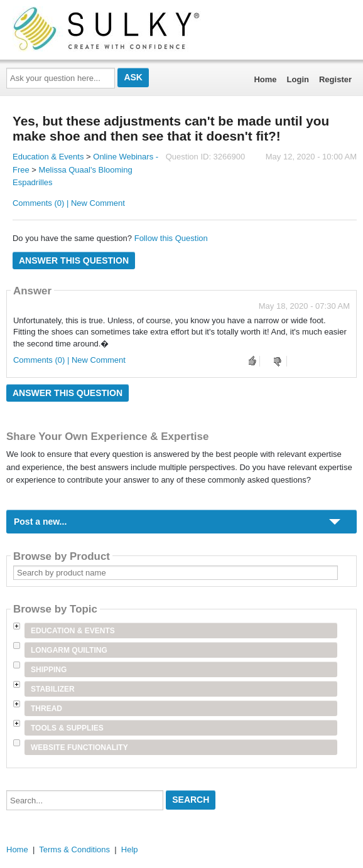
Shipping (49, 670)
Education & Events (48, 157)
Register (335, 79)
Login (298, 79)
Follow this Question (171, 238)
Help (130, 849)
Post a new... (40, 522)
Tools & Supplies (67, 728)
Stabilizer (53, 689)
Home (265, 79)
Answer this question (74, 260)
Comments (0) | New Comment (69, 203)
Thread (46, 709)
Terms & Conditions (74, 849)
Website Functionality (79, 747)
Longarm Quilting (69, 650)
